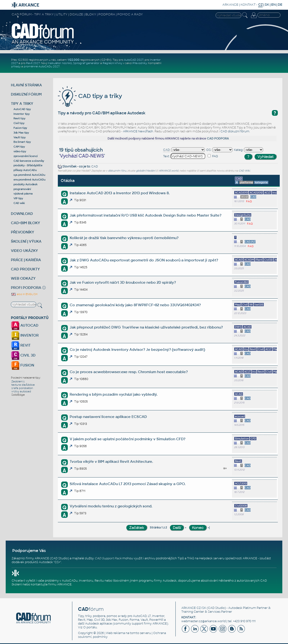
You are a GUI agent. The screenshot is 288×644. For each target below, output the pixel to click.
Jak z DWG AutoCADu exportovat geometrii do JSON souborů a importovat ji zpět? (144, 260)
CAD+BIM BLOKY (25, 223)
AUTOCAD (25, 325)
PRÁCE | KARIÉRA (26, 260)
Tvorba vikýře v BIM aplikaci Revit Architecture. (111, 461)
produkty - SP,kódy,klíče (28, 165)
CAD (95, 167)
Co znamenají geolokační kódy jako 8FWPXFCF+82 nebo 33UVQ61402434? (135, 305)
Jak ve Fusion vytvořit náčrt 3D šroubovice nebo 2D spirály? (123, 282)
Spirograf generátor (86, 63)
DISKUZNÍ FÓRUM (26, 94)
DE (280, 5)
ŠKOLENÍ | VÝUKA (26, 241)
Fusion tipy (20, 128)
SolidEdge (18, 395)
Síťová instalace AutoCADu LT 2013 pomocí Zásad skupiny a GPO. (128, 484)
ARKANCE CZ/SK (194, 608)
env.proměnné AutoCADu (30, 180)
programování (22, 189)
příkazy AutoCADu (25, 170)
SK (267, 5)
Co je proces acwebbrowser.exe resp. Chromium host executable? (129, 372)
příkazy (16, 66)
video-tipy (20, 151)
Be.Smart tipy (22, 142)
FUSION (23, 365)
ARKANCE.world (169, 171)
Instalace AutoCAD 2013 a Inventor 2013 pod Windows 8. (120, 193)
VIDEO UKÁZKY (24, 251)
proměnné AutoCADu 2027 (42, 66)
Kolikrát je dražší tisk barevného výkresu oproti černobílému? (124, 238)
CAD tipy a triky (90, 96)
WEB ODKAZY (23, 278)
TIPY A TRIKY (22, 104)
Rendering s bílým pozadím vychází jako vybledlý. (114, 394)
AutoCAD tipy (22, 109)
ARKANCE (230, 5)
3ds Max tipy (21, 133)
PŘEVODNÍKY (23, 232)
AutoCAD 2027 (134, 60)
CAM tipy (19, 147)
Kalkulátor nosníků (60, 63)
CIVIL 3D (23, 355)
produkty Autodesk (25, 184)
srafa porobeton (22, 388)
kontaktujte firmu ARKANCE (51, 584)
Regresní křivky (112, 63)
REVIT (21, 345)
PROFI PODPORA (26, 288)
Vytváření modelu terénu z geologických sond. (111, 506)
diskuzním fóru (117, 171)
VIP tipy (18, 198)
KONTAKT (248, 5)
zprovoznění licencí (26, 156)
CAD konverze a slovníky (29, 161)
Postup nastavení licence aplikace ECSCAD (108, 417)
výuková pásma (23, 194)
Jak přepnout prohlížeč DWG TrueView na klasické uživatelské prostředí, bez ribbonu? (146, 327)
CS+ (57, 562)
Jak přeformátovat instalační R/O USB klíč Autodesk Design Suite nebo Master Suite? (146, 215)
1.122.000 (73, 60)
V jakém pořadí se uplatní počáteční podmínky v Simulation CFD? (128, 439)
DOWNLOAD (22, 214)
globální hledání (146, 171)
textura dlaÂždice (23, 385)
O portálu (90, 627)
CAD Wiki (244, 171)
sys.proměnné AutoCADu (29, 175)
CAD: (167, 150)
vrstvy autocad (21, 391)
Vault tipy (20, 137)
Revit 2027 (33, 63)
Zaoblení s (18, 381)
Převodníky (140, 63)
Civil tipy (19, 123)
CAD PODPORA (218, 139)
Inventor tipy (22, 114)
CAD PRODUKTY (25, 269)
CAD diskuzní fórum (235, 131)
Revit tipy (19, 118)
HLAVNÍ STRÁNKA (26, 85)
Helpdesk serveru (212, 558)
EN (273, 5)
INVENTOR (25, 335)
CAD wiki (19, 203)
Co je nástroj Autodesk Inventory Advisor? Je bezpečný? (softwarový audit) (137, 350)
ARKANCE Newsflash (138, 131)
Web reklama (115, 633)
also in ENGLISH (24, 294)
